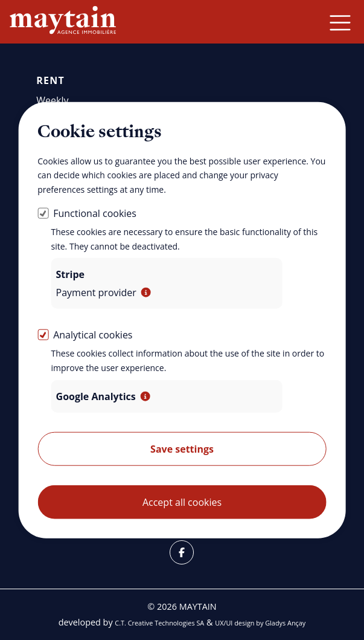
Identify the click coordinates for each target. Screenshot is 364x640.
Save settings (182, 449)
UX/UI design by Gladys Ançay (260, 623)
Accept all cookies (182, 502)
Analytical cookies (93, 335)
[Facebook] (182, 552)
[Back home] (63, 21)
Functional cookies (95, 213)
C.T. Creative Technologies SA (159, 623)
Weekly (52, 100)
